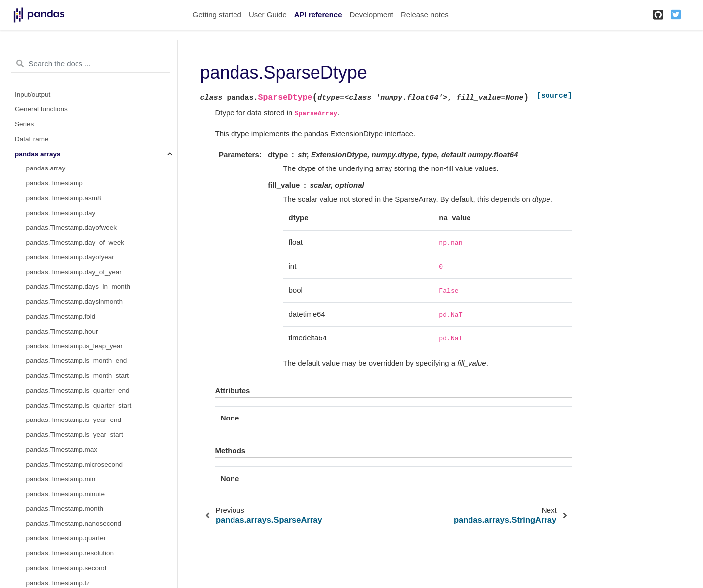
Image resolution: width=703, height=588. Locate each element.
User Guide (268, 15)
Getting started (217, 15)
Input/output (33, 95)
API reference (318, 15)
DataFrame (32, 139)
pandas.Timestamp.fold (61, 316)
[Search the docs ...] (91, 64)
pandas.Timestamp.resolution (70, 553)
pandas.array (46, 168)
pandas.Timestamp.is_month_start (78, 376)
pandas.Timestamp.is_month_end (77, 361)
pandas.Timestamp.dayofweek (72, 227)
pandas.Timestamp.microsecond (75, 464)
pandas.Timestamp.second (67, 568)
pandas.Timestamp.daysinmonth (75, 301)
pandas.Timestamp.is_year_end (74, 420)
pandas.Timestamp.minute (66, 494)
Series (24, 124)
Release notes (425, 15)
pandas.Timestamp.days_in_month (78, 287)
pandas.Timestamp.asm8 (64, 198)
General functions (41, 109)
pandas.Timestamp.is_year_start (75, 435)
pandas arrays (38, 154)
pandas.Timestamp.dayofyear (70, 257)
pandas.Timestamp (55, 183)
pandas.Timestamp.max (62, 450)
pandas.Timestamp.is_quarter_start (79, 405)
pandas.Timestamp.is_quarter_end (78, 390)
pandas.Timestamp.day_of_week (76, 242)
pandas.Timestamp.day (61, 213)
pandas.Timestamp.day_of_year (74, 272)
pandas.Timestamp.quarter (66, 538)
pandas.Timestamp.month (65, 509)
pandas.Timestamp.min (61, 479)
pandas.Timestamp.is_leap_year (75, 346)
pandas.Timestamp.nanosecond (74, 524)
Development (371, 15)
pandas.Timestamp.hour (62, 331)
